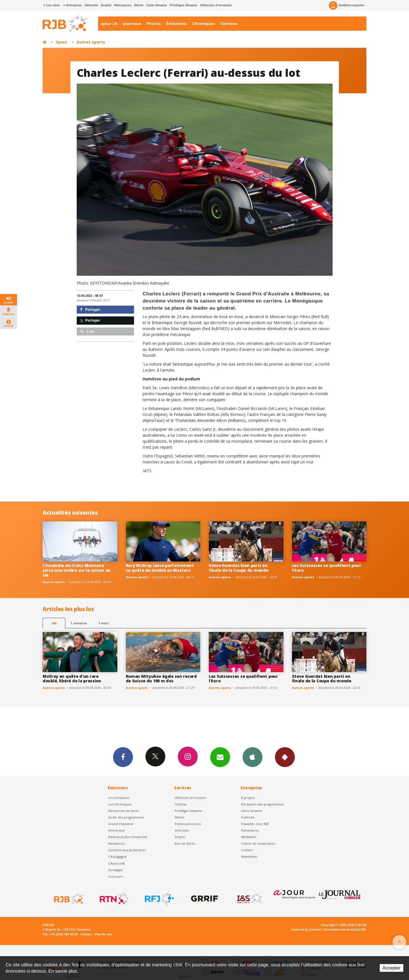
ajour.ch (109, 23)
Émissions (176, 23)
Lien (87, 331)
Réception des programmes (262, 804)
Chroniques (204, 23)
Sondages (115, 870)
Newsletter (249, 856)
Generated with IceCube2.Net (345, 929)
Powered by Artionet (306, 929)
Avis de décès (185, 843)
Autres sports (91, 42)
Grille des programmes (126, 817)
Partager (90, 309)
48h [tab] (54, 623)
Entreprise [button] (72, 5)
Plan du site (103, 934)
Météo (180, 817)
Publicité (248, 817)
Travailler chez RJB (255, 824)
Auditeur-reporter (347, 5)
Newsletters (220, 757)
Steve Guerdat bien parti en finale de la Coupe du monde (238, 568)
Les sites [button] (51, 5)
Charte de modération (258, 843)
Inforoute (91, 5)
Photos (154, 23)
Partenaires (250, 830)
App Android (285, 757)
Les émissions (119, 798)
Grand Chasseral (121, 824)
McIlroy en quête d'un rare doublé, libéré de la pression (72, 679)
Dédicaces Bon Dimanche (128, 837)
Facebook (123, 757)
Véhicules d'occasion (216, 5)
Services (229, 23)
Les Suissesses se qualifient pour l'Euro (327, 568)
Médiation (249, 837)
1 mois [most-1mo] (104, 623)
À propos (248, 798)
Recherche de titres (123, 811)
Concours (115, 876)
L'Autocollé (117, 863)
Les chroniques (120, 804)
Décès (139, 5)
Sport (61, 42)
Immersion (117, 830)
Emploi (106, 5)
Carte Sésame (157, 5)
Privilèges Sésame (184, 5)
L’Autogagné (117, 856)
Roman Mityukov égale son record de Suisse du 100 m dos (161, 679)
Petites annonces (188, 824)
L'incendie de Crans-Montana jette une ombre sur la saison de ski (77, 570)
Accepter (392, 968)
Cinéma (180, 804)
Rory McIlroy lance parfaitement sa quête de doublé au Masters (160, 568)
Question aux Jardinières (127, 850)
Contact (247, 850)
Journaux (132, 23)
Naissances (123, 5)
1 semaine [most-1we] (79, 623)
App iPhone (253, 757)
